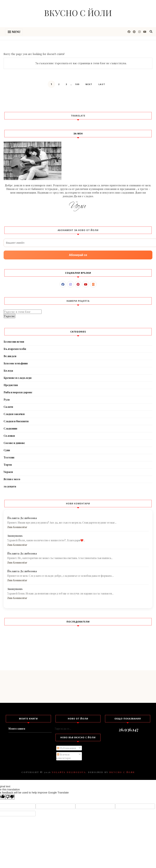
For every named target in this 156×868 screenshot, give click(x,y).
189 (77, 84)
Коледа (8, 371)
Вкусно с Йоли (78, 13)
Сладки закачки (14, 414)
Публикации (67, 748)
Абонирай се (78, 255)
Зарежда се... (63, 729)
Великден (10, 356)
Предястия (11, 385)
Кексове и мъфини (16, 363)
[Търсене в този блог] (23, 312)
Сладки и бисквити (16, 421)
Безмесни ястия (14, 342)
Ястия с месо (12, 479)
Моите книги (17, 729)
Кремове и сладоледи (18, 378)
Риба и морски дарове (18, 392)
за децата (10, 486)
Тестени (9, 457)
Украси (8, 472)
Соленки (9, 436)
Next (89, 84)
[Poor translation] (10, 797)
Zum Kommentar (17, 527)
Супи (7, 450)
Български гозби (15, 349)
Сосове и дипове (14, 443)
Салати (8, 407)
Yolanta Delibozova (69, 772)
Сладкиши (10, 428)
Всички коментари (63, 756)
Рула (7, 400)
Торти (8, 465)
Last (102, 84)
